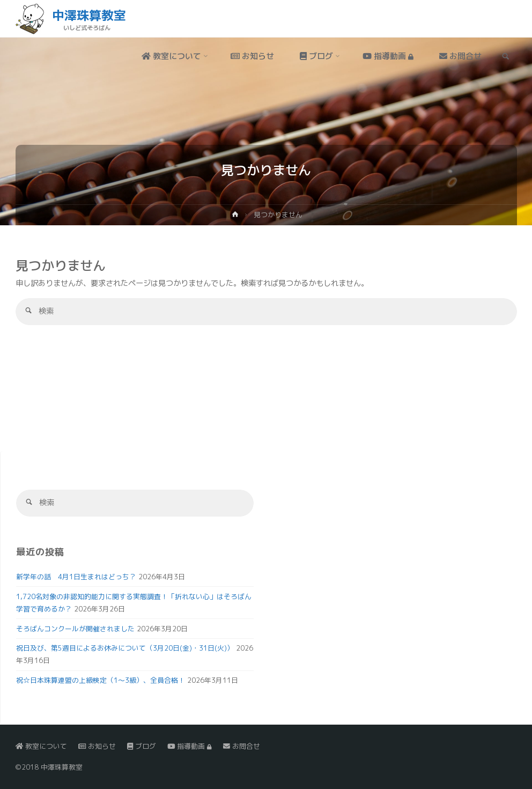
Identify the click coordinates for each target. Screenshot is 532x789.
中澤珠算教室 (89, 15)
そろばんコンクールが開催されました (75, 629)
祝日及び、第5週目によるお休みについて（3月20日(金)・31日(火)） (125, 648)
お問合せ (242, 746)
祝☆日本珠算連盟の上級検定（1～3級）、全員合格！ (101, 680)
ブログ (142, 746)
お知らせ (97, 746)
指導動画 (189, 746)
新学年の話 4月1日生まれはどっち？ (76, 577)
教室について (41, 746)
